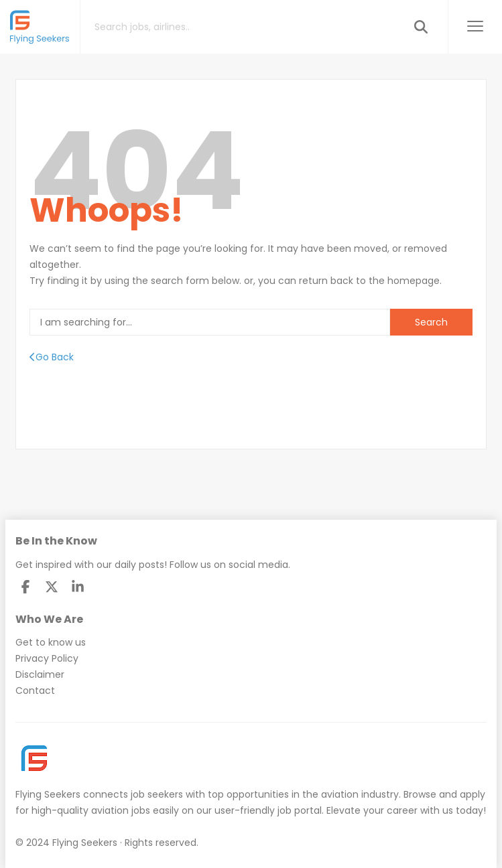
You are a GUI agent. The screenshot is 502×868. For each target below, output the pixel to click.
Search (431, 322)
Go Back (52, 357)
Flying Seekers (48, 794)
